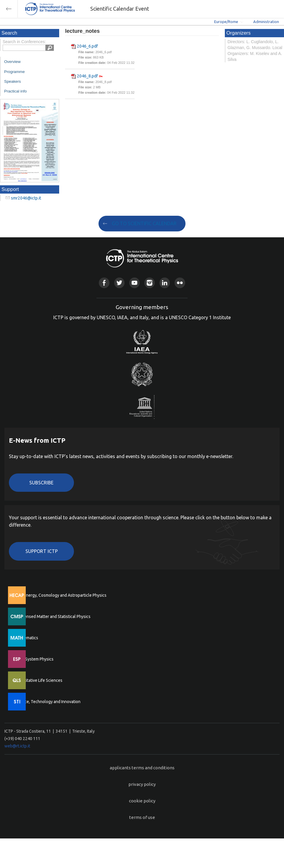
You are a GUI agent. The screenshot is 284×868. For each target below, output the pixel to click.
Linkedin (165, 283)
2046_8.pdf (87, 76)
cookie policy (142, 801)
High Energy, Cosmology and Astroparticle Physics (60, 595)
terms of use (142, 817)
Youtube (134, 283)
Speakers (12, 81)
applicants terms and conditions (142, 768)
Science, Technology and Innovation (47, 702)
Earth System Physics (34, 659)
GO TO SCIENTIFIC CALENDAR (144, 223)
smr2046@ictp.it (26, 198)
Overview (12, 62)
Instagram (150, 283)
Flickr (180, 283)
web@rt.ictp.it (17, 746)
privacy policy (142, 784)
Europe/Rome (226, 22)
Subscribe (41, 483)
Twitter (119, 283)
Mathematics (26, 638)
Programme (14, 72)
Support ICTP (42, 551)
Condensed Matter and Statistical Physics (53, 616)
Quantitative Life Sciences (38, 680)
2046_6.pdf (87, 46)
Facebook (104, 283)
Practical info (15, 91)
